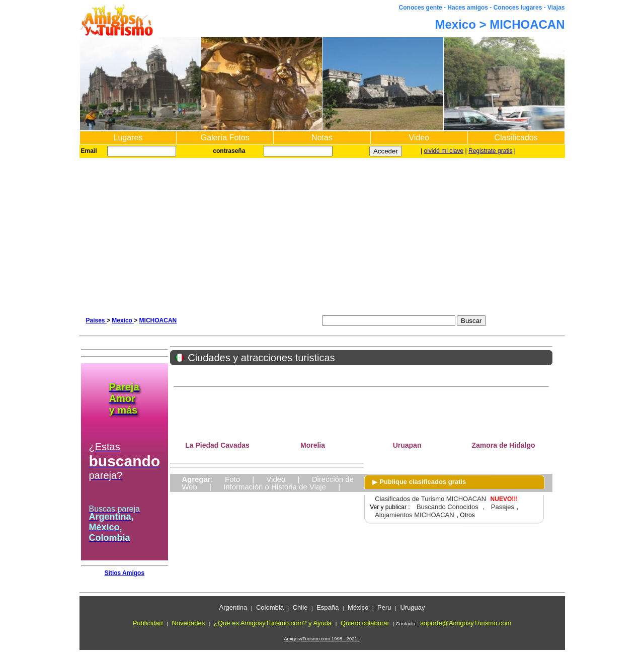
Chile (300, 607)
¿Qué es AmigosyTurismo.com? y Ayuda (273, 623)
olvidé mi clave (444, 151)
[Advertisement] (322, 233)
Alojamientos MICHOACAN (415, 515)
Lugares (128, 138)
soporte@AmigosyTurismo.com (466, 623)
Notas (322, 138)
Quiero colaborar (365, 623)
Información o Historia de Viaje (275, 487)
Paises (96, 320)
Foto (232, 479)
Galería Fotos (225, 138)
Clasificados (516, 138)
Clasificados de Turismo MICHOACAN (430, 499)
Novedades (188, 623)
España (328, 607)
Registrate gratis (490, 151)
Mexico (123, 320)
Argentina (233, 607)
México (358, 607)
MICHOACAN (158, 320)
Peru (384, 607)
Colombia (270, 607)
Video (419, 138)
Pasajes (503, 507)
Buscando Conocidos (448, 507)
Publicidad (148, 623)
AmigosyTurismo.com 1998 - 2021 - (322, 639)
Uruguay (412, 607)
